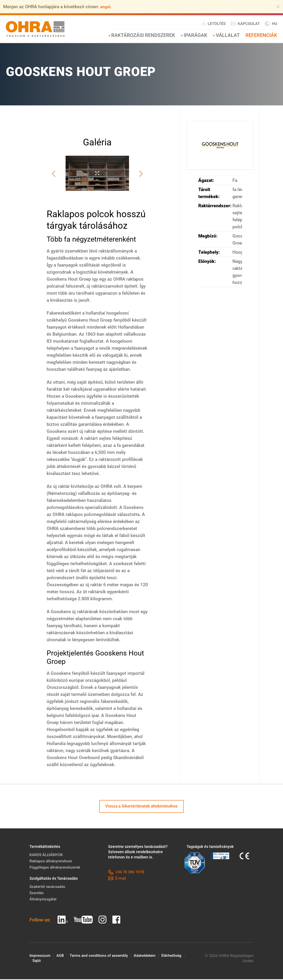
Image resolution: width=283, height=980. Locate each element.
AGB (61, 956)
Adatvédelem (147, 956)
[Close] (278, 7)
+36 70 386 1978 (126, 873)
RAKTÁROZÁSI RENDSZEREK (143, 35)
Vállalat (228, 35)
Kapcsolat (245, 24)
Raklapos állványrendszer (52, 862)
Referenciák (261, 35)
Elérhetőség (175, 956)
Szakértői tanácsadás (48, 887)
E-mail (117, 879)
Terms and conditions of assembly (100, 956)
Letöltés (214, 24)
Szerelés (37, 894)
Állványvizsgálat (44, 900)
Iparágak (195, 35)
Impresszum (40, 956)
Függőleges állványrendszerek (56, 868)
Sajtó (37, 962)
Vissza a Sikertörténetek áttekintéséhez (142, 807)
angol (106, 7)
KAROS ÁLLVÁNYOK (47, 855)
